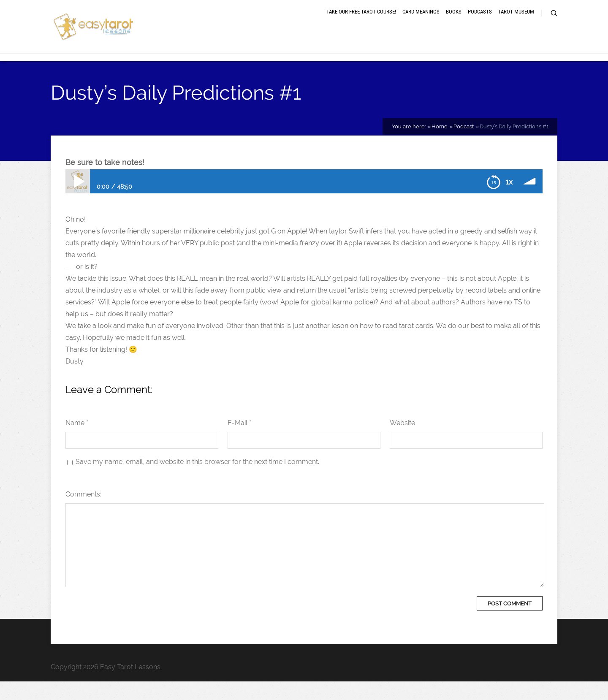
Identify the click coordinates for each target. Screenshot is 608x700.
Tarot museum (516, 22)
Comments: (83, 513)
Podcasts (480, 22)
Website (402, 441)
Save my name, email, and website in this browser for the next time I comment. (197, 480)
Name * (77, 441)
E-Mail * (239, 441)
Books (454, 22)
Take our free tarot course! (361, 22)
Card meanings (421, 22)
